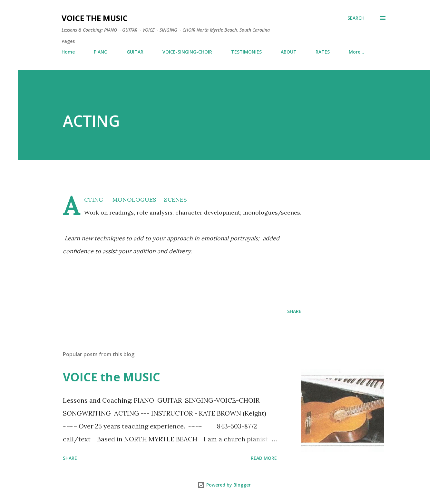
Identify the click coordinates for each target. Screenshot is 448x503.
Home (68, 52)
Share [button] (294, 311)
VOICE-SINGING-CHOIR (187, 52)
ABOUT (289, 52)
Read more (264, 458)
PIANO (101, 52)
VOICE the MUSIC (95, 18)
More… (356, 52)
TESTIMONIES (246, 52)
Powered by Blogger (224, 485)
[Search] (356, 18)
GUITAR (135, 52)
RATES (323, 52)
